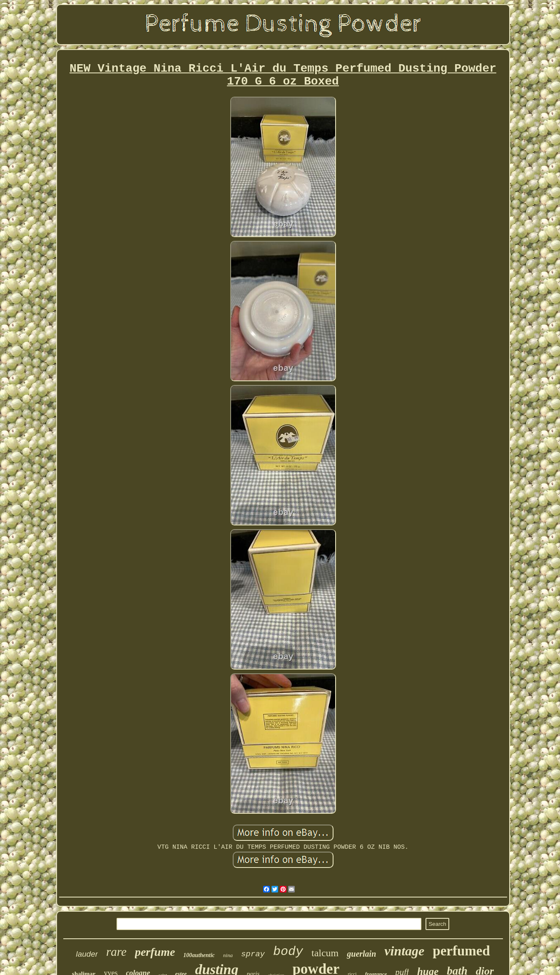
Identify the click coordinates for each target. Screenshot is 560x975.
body (288, 952)
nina (228, 955)
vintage (404, 951)
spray (253, 954)
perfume (155, 952)
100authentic (199, 955)
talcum (325, 953)
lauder (87, 954)
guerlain (361, 954)
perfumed (461, 951)
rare (116, 952)
